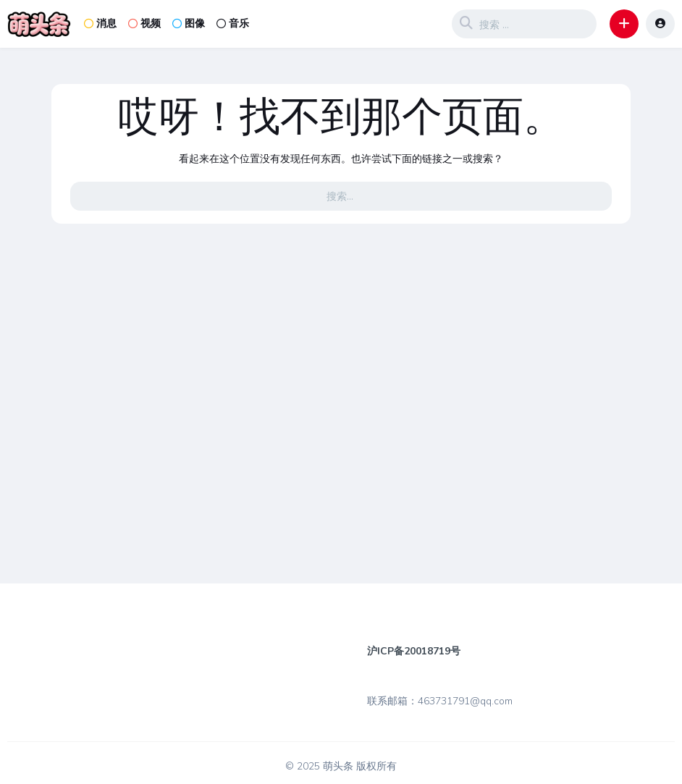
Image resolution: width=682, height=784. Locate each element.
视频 (144, 24)
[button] (624, 24)
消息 (100, 24)
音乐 (233, 24)
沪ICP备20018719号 (414, 651)
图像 (189, 24)
